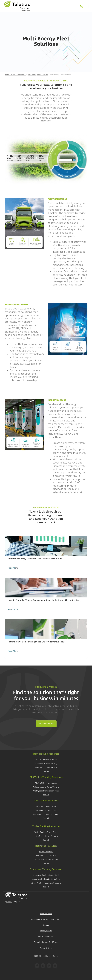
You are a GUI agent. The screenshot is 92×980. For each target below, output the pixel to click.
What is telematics (46, 852)
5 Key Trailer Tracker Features (46, 836)
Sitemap (46, 925)
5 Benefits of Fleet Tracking (46, 764)
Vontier (9, 902)
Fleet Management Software (38, 75)
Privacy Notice (46, 931)
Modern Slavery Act (46, 936)
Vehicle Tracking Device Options (46, 787)
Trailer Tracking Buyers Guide (46, 832)
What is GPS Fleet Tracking (46, 760)
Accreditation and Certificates (46, 942)
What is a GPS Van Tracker (46, 806)
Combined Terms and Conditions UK (46, 920)
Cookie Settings (46, 948)
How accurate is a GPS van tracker (46, 814)
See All (46, 771)
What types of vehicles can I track (46, 791)
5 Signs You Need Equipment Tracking (46, 883)
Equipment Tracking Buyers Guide (46, 875)
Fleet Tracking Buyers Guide (46, 768)
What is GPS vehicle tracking (46, 783)
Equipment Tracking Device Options (46, 879)
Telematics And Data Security (46, 860)
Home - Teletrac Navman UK (15, 75)
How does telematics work (46, 856)
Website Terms (46, 914)
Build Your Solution (46, 724)
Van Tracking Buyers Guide (46, 810)
